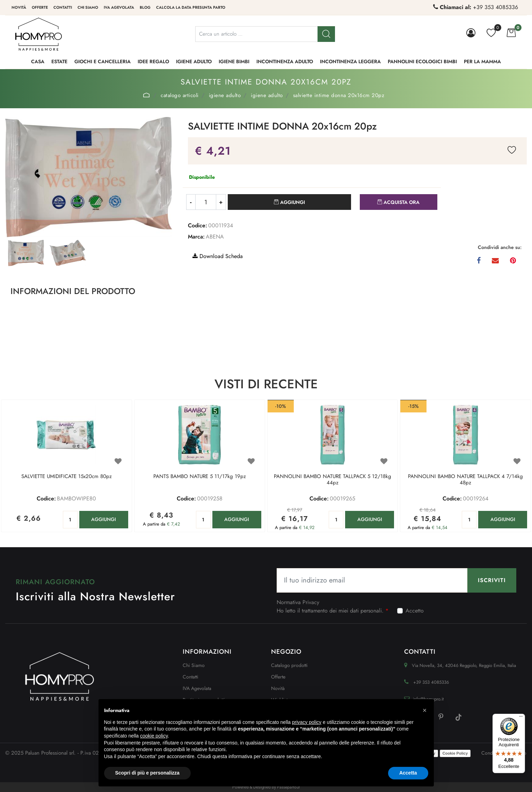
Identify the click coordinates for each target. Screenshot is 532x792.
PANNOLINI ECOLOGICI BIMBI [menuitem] (422, 61)
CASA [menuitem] (38, 61)
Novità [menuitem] (19, 7)
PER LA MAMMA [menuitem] (482, 61)
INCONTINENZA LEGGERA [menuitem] (350, 61)
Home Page (147, 95)
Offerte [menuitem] (40, 7)
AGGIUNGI (104, 519)
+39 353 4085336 (495, 7)
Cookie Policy (455, 753)
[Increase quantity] (221, 202)
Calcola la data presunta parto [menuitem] (191, 7)
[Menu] (521, 718)
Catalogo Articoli (180, 95)
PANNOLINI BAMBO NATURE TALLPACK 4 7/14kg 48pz (465, 480)
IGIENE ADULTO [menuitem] (194, 61)
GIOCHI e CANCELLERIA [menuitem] (103, 61)
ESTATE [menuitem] (59, 61)
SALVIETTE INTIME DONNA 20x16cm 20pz (339, 95)
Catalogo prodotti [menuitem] (289, 665)
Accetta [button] (408, 773)
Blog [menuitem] (145, 7)
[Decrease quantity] (191, 202)
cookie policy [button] (154, 736)
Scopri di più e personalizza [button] (147, 773)
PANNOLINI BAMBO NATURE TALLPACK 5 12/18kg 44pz (333, 480)
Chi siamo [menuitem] (88, 7)
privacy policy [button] (307, 722)
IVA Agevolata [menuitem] (119, 7)
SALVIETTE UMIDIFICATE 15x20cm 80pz (67, 477)
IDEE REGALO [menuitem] (153, 61)
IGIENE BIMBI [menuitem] (234, 61)
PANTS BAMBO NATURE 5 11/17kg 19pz (200, 477)
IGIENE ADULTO (225, 95)
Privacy (311, 602)
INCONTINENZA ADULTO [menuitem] (285, 61)
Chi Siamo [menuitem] (194, 665)
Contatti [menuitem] (63, 7)
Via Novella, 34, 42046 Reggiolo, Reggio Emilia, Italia (464, 665)
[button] (326, 34)
